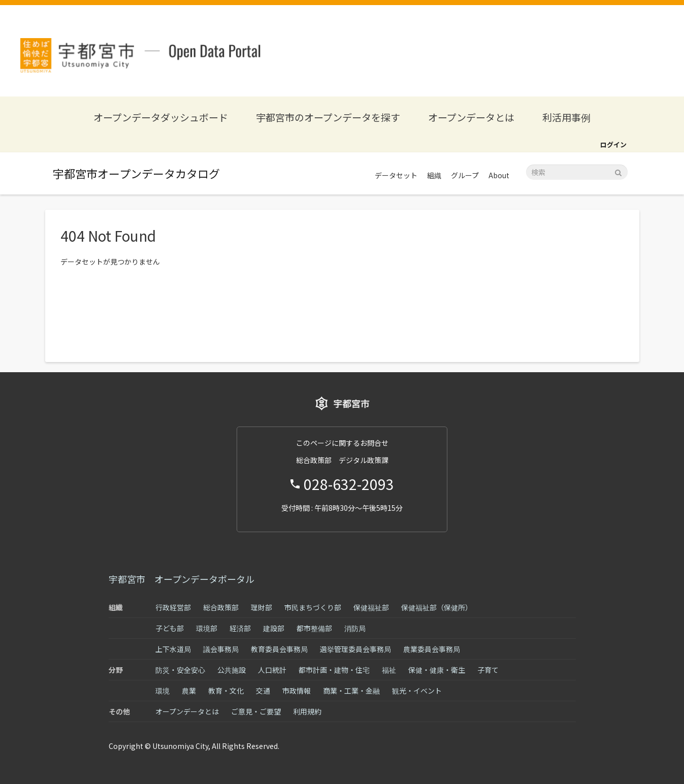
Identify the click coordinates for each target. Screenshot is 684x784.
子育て (488, 670)
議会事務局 (221, 649)
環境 (162, 691)
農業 (189, 691)
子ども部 (170, 628)
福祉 (389, 670)
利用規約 (307, 711)
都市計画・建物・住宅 (334, 670)
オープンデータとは (471, 117)
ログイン (613, 144)
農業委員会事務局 (432, 649)
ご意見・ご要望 (256, 711)
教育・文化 (226, 691)
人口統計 (272, 670)
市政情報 (297, 691)
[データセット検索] (577, 172)
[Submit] (618, 171)
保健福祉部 (371, 607)
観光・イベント (417, 691)
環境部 (207, 628)
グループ (465, 175)
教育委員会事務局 (279, 649)
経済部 (240, 628)
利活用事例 (566, 117)
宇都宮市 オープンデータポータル (182, 579)
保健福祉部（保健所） (437, 607)
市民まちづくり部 (313, 607)
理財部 (262, 607)
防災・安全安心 (180, 670)
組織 (434, 175)
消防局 (355, 628)
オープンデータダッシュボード (161, 117)
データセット (396, 175)
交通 (263, 691)
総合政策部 (221, 607)
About (499, 175)
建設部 (274, 628)
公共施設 (232, 670)
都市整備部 (314, 628)
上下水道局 (173, 649)
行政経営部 (173, 607)
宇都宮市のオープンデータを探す (328, 117)
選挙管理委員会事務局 (355, 649)
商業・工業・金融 (351, 691)
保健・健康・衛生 (437, 670)
